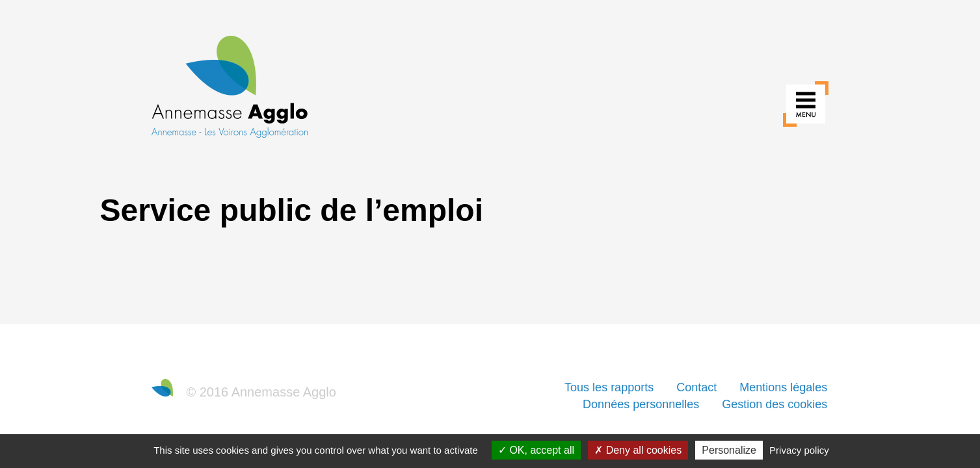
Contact (696, 387)
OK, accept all (536, 450)
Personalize (729, 450)
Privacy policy (799, 450)
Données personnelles (641, 404)
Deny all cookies (638, 450)
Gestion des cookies (775, 404)
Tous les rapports (609, 387)
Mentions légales (783, 387)
